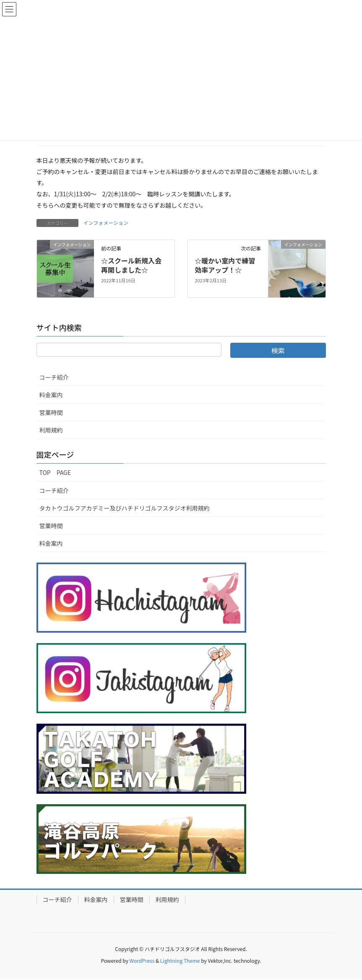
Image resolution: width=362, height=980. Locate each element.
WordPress (142, 960)
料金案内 (51, 395)
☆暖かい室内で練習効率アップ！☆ (225, 265)
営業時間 (51, 412)
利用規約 (51, 430)
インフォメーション (106, 223)
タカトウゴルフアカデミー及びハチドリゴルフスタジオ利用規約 (125, 508)
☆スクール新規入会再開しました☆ (131, 265)
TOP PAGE (55, 472)
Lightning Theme (180, 960)
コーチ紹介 (54, 377)
